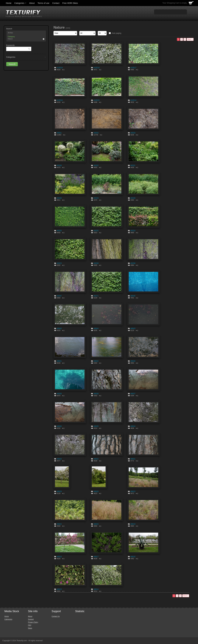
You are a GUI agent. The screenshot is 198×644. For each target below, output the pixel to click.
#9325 (96, 231)
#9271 (96, 296)
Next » (190, 39)
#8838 (96, 394)
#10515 (97, 100)
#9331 (133, 165)
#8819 (133, 524)
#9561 (59, 133)
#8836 (59, 426)
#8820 (96, 524)
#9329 (96, 198)
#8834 (133, 426)
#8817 (96, 557)
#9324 (133, 231)
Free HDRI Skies (70, 3)
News (30, 628)
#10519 (60, 68)
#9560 (96, 133)
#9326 (59, 231)
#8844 (96, 328)
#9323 (59, 263)
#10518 (97, 68)
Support (31, 619)
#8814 (96, 589)
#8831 (133, 459)
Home (9, 3)
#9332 (96, 165)
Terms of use (43, 3)
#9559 (133, 133)
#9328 (133, 198)
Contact (56, 3)
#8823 (133, 491)
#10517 (133, 68)
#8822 (59, 524)
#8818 (59, 557)
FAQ (30, 625)
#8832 (96, 459)
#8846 (133, 296)
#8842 (96, 361)
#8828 (96, 491)
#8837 (133, 394)
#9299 (96, 263)
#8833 (59, 459)
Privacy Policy (33, 622)
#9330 (59, 198)
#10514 (133, 100)
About (32, 3)
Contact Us (56, 616)
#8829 (59, 491)
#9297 (59, 296)
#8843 (133, 328)
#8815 (59, 589)
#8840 (133, 361)
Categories (20, 3)
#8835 (96, 426)
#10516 (60, 100)
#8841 (59, 361)
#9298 (133, 263)
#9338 (59, 165)
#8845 (59, 328)
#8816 (133, 557)
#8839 (59, 394)
